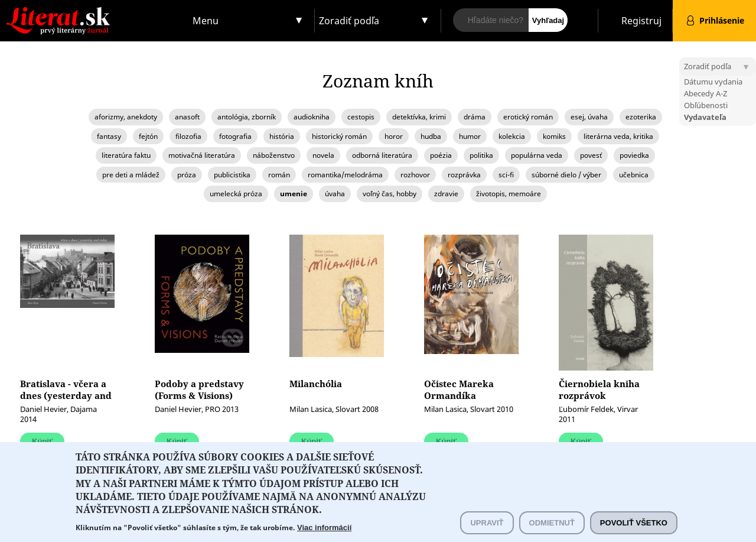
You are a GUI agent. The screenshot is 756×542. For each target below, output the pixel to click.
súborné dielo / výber (566, 175)
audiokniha (312, 117)
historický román (339, 136)
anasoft (187, 117)
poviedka (634, 155)
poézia (441, 155)
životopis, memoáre (509, 194)
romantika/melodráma (345, 175)
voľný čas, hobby (390, 194)
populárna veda (537, 155)
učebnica (634, 175)
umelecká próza (236, 194)
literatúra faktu (126, 155)
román (279, 175)
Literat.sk (94, 12)
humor (470, 136)
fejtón (148, 136)
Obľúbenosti (706, 105)
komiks (554, 136)
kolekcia (512, 136)
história (282, 136)
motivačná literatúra (202, 155)
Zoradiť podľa (349, 21)
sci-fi (506, 175)
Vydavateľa (705, 117)
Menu (206, 21)
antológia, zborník (247, 117)
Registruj (641, 21)
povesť (591, 155)
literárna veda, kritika (618, 136)
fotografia (235, 136)
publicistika (232, 175)
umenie (294, 194)
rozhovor (415, 175)
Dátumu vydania (713, 82)
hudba (431, 136)
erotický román (528, 117)
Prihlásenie (722, 20)
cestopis (361, 117)
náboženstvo (274, 155)
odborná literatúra (382, 155)
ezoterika (641, 117)
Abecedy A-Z (706, 93)
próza (187, 175)
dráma (475, 117)
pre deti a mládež (131, 175)
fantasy (109, 136)
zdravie (446, 194)
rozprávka (464, 175)
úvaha (335, 194)
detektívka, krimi (419, 117)
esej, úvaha (589, 117)
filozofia (188, 136)
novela (323, 155)
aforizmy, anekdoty (126, 117)
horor (394, 136)
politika (481, 155)
